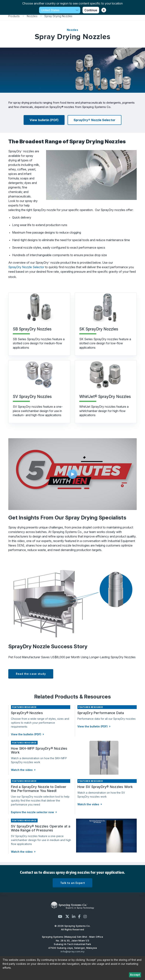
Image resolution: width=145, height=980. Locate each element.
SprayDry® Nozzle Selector (94, 120)
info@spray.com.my (72, 951)
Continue (91, 10)
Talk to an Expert (73, 883)
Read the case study (31, 674)
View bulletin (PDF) (44, 120)
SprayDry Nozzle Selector (27, 267)
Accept (135, 975)
